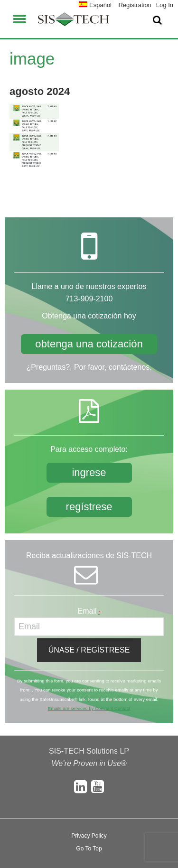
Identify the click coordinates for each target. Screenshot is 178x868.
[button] (19, 18)
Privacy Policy (89, 836)
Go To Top (89, 849)
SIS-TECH (74, 19)
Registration (135, 5)
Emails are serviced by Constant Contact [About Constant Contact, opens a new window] (89, 708)
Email (89, 611)
